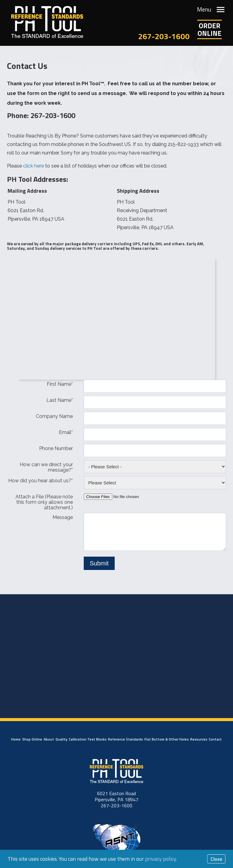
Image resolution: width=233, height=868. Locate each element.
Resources (199, 739)
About (49, 739)
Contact (215, 739)
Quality (61, 739)
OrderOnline (209, 29)
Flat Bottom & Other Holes (167, 739)
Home (16, 739)
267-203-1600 (164, 36)
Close (216, 859)
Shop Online (32, 739)
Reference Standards (125, 739)
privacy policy (160, 859)
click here (34, 166)
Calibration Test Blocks (88, 739)
